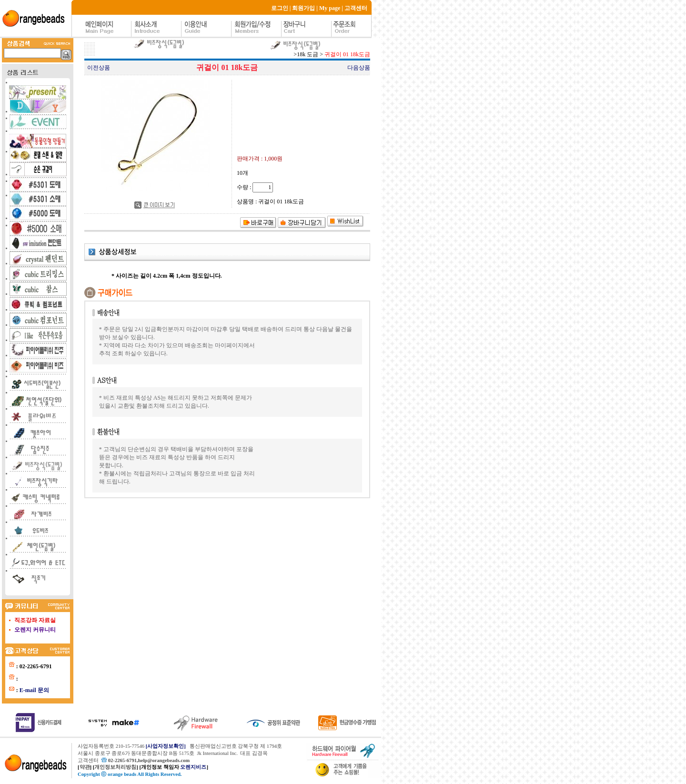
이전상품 (99, 68)
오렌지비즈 (193, 767)
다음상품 (359, 68)
